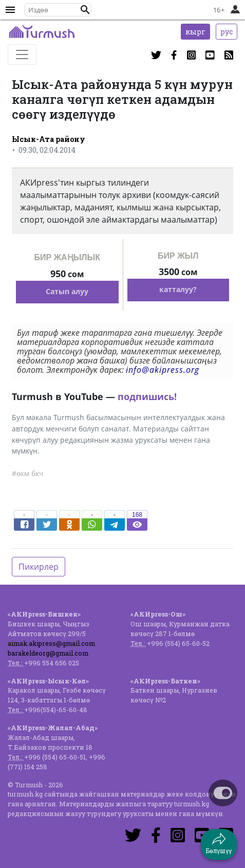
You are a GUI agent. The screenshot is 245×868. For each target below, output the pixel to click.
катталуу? (178, 289)
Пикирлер (39, 567)
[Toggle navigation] (22, 55)
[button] (85, 10)
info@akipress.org (163, 370)
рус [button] (227, 32)
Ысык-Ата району (49, 139)
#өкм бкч (28, 473)
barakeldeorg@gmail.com (48, 653)
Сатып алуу (67, 291)
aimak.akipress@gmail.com (51, 643)
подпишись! (147, 396)
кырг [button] (195, 32)
